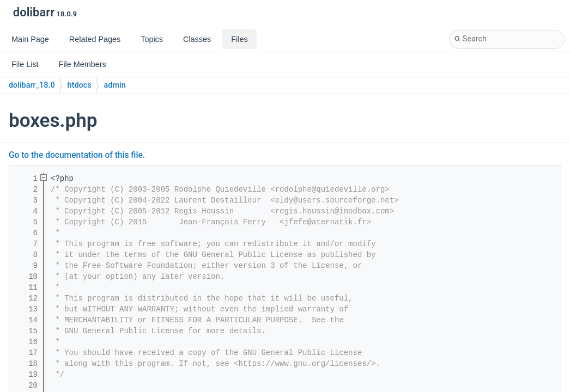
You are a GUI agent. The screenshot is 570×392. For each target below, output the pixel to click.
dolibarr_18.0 (32, 85)
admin (115, 85)
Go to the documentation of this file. (77, 155)
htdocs (80, 85)
